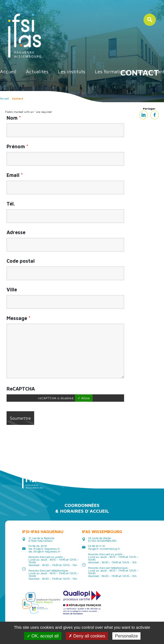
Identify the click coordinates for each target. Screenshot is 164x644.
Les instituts (72, 72)
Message (18, 318)
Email (15, 175)
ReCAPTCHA (21, 389)
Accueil (8, 72)
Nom (14, 118)
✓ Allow (84, 398)
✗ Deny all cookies (87, 636)
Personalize (127, 636)
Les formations (111, 72)
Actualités (37, 72)
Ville (12, 290)
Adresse (16, 232)
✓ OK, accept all (43, 636)
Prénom (17, 147)
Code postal (21, 261)
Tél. (11, 204)
